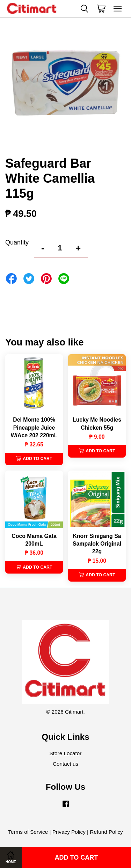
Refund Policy (106, 832)
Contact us (65, 764)
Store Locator (66, 753)
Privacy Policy (69, 832)
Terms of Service (28, 832)
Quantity (17, 242)
